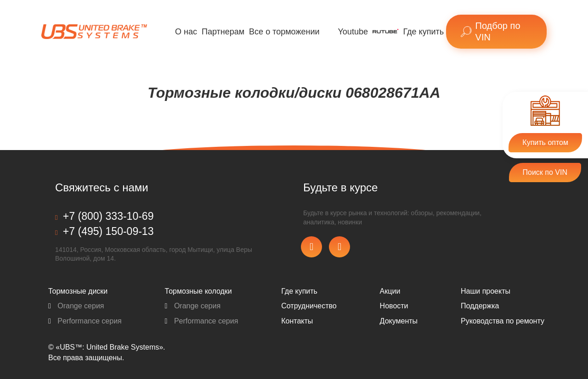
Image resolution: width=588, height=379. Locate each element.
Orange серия (76, 306)
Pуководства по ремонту (503, 321)
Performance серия (85, 321)
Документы (399, 321)
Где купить (424, 32)
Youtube (353, 32)
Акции (390, 291)
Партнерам (223, 32)
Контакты (297, 321)
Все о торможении (284, 32)
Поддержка (480, 306)
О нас (186, 32)
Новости (394, 306)
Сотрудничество (309, 306)
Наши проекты (486, 291)
